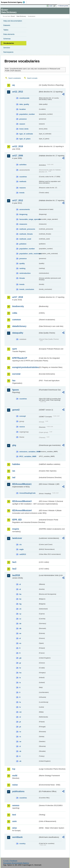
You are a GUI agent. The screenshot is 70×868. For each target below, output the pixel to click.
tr (20, 756)
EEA (14, 2)
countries (23, 177)
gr (20, 663)
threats (22, 278)
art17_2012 (18, 200)
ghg (14, 445)
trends (22, 193)
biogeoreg (23, 214)
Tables (6, 30)
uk (20, 761)
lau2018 (16, 575)
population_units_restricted (29, 254)
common (17, 320)
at (20, 589)
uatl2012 (23, 554)
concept (23, 416)
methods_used (25, 239)
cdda (15, 313)
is (20, 683)
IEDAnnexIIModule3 (22, 501)
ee (20, 633)
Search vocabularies (15, 78)
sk (20, 751)
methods (23, 181)
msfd (15, 776)
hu (20, 673)
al (20, 584)
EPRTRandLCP (20, 358)
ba (20, 594)
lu (20, 702)
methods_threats (26, 234)
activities (23, 165)
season (22, 124)
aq (13, 85)
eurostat (16, 374)
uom (14, 821)
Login (51, 6)
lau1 (14, 562)
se (20, 742)
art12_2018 (18, 146)
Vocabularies (9, 43)
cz (20, 619)
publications (18, 791)
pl (20, 722)
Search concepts (32, 78)
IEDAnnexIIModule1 (22, 484)
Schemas (7, 39)
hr (20, 668)
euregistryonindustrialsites (25, 367)
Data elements (9, 34)
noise (15, 785)
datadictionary (19, 326)
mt (20, 712)
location (23, 109)
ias (14, 471)
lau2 (14, 569)
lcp (14, 769)
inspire (16, 529)
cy (20, 614)
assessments (25, 209)
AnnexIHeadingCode (27, 493)
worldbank (17, 837)
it (20, 687)
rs (20, 737)
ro (20, 732)
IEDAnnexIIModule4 (22, 510)
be (20, 599)
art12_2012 (18, 92)
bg (20, 604)
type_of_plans (25, 139)
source (22, 427)
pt (20, 727)
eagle (22, 549)
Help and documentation (13, 21)
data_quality (24, 104)
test (14, 815)
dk (20, 628)
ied (14, 477)
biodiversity (18, 306)
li (20, 692)
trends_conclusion (27, 289)
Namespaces (8, 52)
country (22, 844)
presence (23, 119)
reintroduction (25, 273)
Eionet (13, 16)
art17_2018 (18, 297)
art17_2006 (18, 156)
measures (23, 224)
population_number (27, 114)
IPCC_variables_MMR (28, 456)
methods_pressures (27, 229)
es (20, 643)
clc (21, 545)
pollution (23, 244)
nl (20, 717)
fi (20, 648)
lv (20, 707)
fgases (16, 390)
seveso (16, 805)
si (20, 746)
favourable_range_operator (29, 219)
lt (20, 697)
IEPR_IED (17, 520)
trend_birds (24, 129)
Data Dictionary (21, 16)
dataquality (18, 333)
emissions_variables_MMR (29, 452)
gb (20, 658)
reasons (23, 188)
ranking (22, 268)
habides (16, 464)
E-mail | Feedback (10, 861)
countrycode (24, 98)
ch (20, 609)
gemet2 (16, 410)
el (20, 638)
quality (22, 263)
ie (20, 678)
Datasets (7, 25)
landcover (17, 538)
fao (14, 381)
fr (20, 653)
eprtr (15, 349)
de (20, 624)
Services (7, 48)
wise (15, 828)
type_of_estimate (26, 134)
